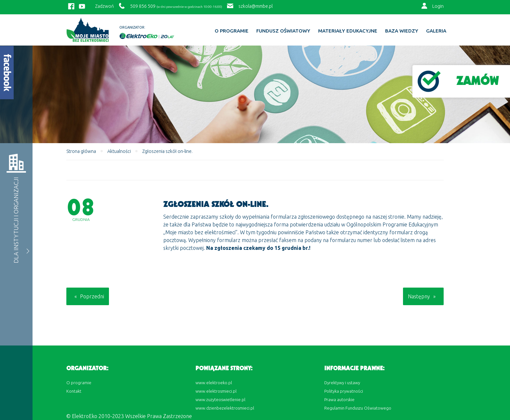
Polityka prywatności (344, 391)
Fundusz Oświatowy (283, 31)
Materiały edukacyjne (348, 31)
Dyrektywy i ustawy (342, 383)
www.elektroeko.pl (214, 383)
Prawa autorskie (339, 400)
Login (438, 6)
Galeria (436, 31)
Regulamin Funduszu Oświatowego (358, 408)
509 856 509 (143, 6)
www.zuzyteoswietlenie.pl (220, 400)
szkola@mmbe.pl (255, 6)
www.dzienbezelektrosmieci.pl (225, 408)
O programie (232, 31)
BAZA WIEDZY (402, 31)
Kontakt (74, 391)
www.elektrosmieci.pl (216, 391)
